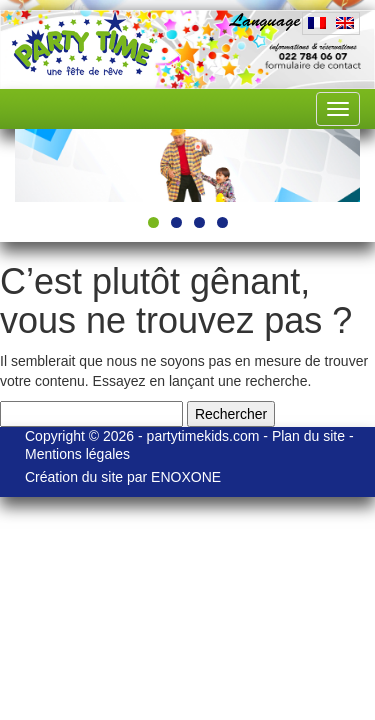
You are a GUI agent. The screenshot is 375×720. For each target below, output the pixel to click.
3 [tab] (199, 349)
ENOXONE (253, 634)
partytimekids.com (203, 578)
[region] (187, 229)
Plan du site (309, 578)
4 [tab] (222, 349)
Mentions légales (189, 596)
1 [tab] (153, 349)
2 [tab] (176, 349)
